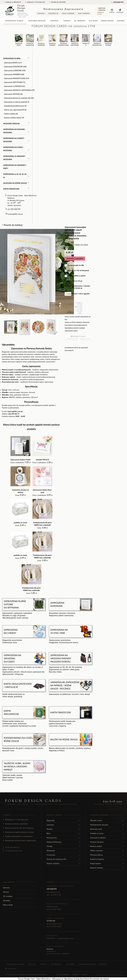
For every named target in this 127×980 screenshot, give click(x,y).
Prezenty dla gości (107, 842)
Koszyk (112, 11)
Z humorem (63, 855)
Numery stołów (107, 846)
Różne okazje (108, 21)
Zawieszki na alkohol (107, 838)
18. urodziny (80, 21)
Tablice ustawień (107, 850)
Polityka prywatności (63, 974)
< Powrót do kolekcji (12, 225)
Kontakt (121, 21)
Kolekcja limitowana (63, 842)
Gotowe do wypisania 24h (63, 859)
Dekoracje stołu (107, 829)
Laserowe (63, 825)
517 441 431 (51, 921)
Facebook (120, 11)
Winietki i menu (107, 820)
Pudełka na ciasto (107, 833)
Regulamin (76, 974)
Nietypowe (63, 850)
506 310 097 (51, 938)
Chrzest (67, 21)
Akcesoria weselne (38, 21)
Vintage (63, 846)
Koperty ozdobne (63, 863)
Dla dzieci (94, 21)
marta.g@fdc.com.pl (15, 214)
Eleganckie (63, 820)
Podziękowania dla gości (107, 825)
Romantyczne (63, 838)
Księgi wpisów (107, 863)
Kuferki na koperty (107, 859)
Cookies (85, 974)
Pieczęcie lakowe (107, 855)
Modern (63, 829)
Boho (63, 833)
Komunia (55, 21)
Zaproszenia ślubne (15, 21)
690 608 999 (117, 2)
